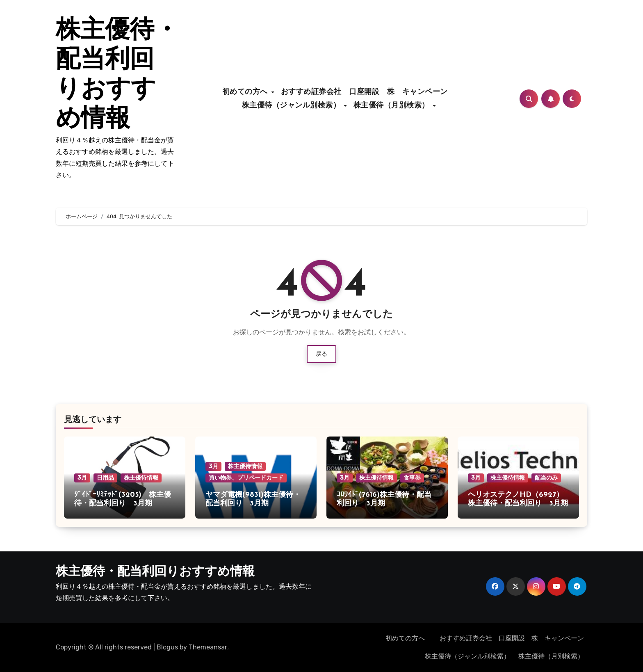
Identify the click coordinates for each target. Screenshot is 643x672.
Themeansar (208, 647)
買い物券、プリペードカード (246, 478)
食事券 (412, 478)
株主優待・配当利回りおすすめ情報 (155, 572)
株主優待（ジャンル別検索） (293, 106)
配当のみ (546, 478)
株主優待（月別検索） (393, 106)
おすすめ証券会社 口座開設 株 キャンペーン (368, 92)
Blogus (167, 647)
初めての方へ (246, 92)
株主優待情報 (141, 478)
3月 (82, 478)
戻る (321, 354)
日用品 (105, 478)
